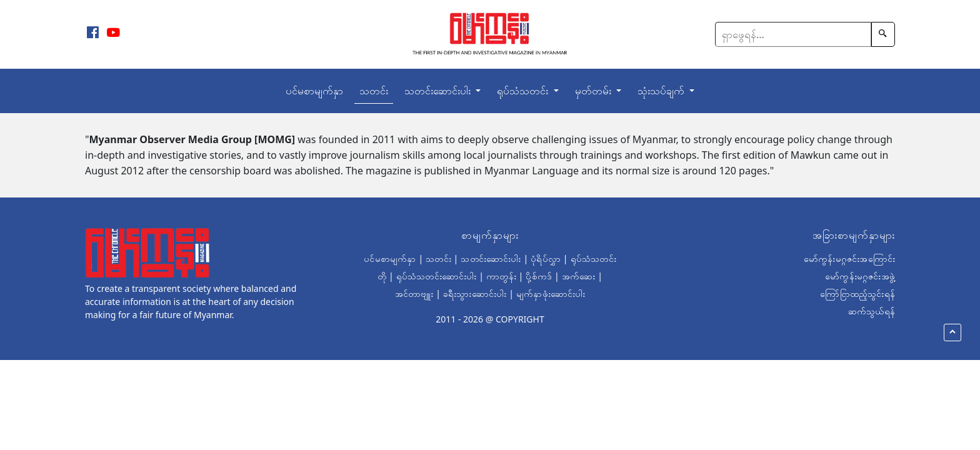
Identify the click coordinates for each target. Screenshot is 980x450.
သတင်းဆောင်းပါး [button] (439, 91)
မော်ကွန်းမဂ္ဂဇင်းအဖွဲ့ (860, 276)
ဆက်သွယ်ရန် (872, 311)
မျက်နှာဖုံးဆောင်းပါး (551, 293)
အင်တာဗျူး (414, 293)
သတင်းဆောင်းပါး (491, 258)
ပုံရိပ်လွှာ (546, 258)
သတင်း (374, 91)
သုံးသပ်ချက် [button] (662, 91)
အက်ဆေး (579, 276)
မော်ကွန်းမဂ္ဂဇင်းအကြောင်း (849, 258)
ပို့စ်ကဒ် (539, 276)
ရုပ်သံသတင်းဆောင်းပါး (437, 276)
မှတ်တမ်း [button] (594, 91)
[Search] (793, 34)
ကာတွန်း (501, 276)
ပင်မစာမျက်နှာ (314, 91)
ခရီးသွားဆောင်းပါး (475, 293)
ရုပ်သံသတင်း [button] (524, 91)
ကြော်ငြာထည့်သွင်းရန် (857, 293)
